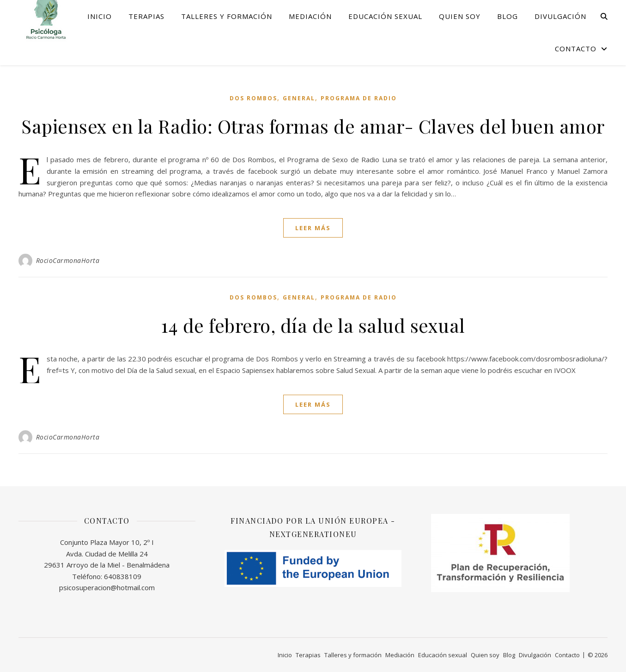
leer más (313, 228)
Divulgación (560, 16)
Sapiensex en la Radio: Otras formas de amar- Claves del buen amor (313, 126)
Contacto (576, 49)
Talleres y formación (227, 16)
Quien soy (460, 16)
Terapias (146, 16)
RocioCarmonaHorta (68, 260)
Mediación (310, 16)
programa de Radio (359, 98)
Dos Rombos (253, 98)
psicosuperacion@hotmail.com (107, 587)
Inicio (100, 16)
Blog (507, 16)
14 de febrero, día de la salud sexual (313, 325)
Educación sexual (385, 16)
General (299, 98)
